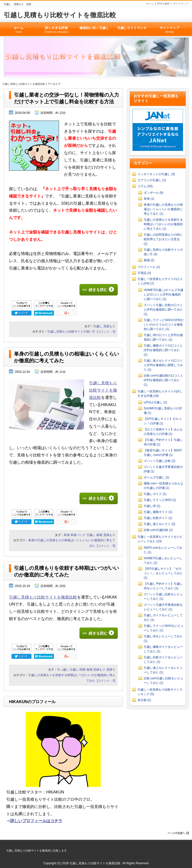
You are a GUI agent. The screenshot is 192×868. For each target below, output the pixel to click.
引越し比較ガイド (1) (158, 518)
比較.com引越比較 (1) (158, 530)
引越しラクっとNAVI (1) (160, 500)
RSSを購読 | (165, 4)
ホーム (150, 4)
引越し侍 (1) (152, 506)
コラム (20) (145, 186)
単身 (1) (149, 199)
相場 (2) (149, 260)
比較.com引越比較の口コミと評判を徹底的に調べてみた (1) (163, 380)
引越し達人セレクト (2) (159, 524)
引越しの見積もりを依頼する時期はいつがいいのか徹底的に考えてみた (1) (163, 224)
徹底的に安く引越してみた (94, 31)
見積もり (109, 326)
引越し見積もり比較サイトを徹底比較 (60, 15)
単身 (67, 535)
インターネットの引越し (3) (156, 174)
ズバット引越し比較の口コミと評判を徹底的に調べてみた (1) (163, 310)
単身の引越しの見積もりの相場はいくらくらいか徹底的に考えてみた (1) (163, 209)
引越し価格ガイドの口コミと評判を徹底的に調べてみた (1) (163, 350)
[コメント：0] (106, 332)
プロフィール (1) (149, 267)
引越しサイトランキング (132, 31)
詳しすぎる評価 (56, 28)
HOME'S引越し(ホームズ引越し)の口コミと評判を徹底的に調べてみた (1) (163, 295)
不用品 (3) (144, 273)
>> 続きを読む (95, 290)
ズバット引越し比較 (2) (159, 461)
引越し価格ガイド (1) (158, 512)
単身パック (78, 535)
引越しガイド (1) (155, 494)
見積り (111, 670)
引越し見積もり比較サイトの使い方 (71, 332)
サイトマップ (181, 4)
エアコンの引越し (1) (152, 180)
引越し (98, 326)
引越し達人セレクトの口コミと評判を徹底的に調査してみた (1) (163, 365)
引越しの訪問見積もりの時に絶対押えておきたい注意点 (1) (163, 239)
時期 (82, 670)
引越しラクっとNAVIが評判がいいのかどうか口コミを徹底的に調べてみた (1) (164, 325)
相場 (99, 535)
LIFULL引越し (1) (155, 402)
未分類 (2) (144, 700)
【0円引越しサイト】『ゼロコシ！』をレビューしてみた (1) (163, 573)
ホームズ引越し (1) (156, 477)
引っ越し (63, 670)
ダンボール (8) (153, 193)
